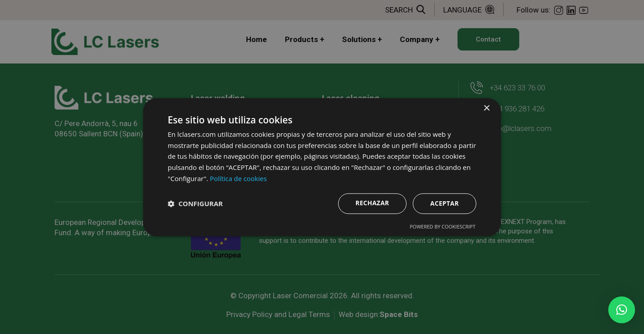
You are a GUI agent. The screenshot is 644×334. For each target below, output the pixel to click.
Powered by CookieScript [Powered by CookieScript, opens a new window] (443, 226)
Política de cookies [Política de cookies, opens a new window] (238, 178)
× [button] (486, 108)
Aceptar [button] (444, 203)
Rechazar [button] (371, 203)
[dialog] (322, 167)
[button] (622, 310)
